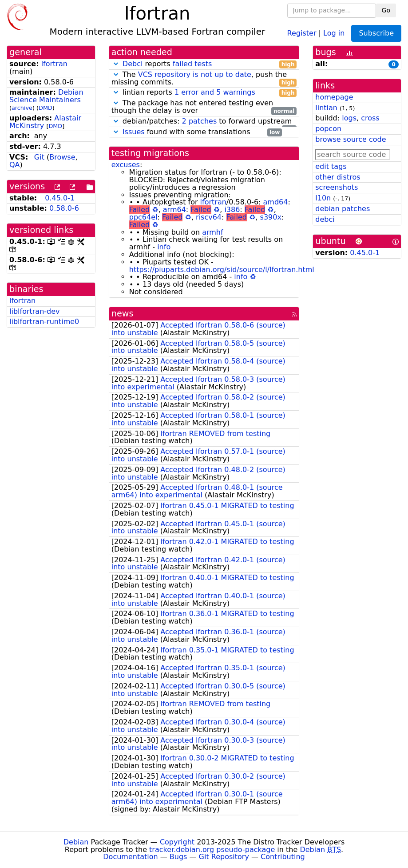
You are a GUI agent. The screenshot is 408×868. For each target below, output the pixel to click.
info (164, 247)
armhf (212, 232)
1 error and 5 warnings (215, 92)
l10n (323, 198)
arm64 (174, 210)
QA (15, 165)
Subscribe (376, 33)
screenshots (337, 187)
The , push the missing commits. (204, 79)
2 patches (200, 121)
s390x (271, 217)
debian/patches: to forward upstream (204, 122)
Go (386, 10)
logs (349, 118)
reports (204, 64)
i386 (232, 210)
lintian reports (204, 93)
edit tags (331, 166)
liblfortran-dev (35, 311)
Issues (134, 132)
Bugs (178, 857)
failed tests (192, 64)
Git (39, 157)
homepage (334, 97)
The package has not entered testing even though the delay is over (204, 107)
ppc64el (143, 217)
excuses (126, 165)
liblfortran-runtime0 (44, 322)
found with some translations (197, 132)
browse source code (351, 139)
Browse (62, 157)
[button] (116, 64)
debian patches (343, 209)
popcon (328, 129)
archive (22, 108)
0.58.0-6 (64, 208)
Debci (133, 64)
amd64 (276, 202)
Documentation (130, 857)
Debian (76, 842)
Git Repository (224, 857)
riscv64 (209, 217)
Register (302, 33)
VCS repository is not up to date (195, 74)
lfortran (54, 64)
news (123, 314)
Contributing (283, 857)
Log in (334, 33)
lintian (326, 108)
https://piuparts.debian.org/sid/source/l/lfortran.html (222, 270)
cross (370, 118)
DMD (46, 108)
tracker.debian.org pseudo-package (212, 850)
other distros (338, 177)
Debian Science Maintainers (46, 96)
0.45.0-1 (60, 198)
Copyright (177, 842)
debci (325, 219)
